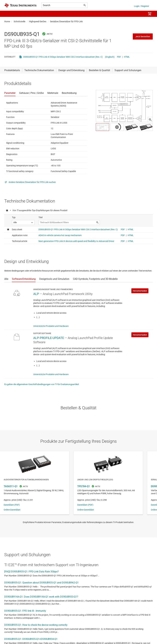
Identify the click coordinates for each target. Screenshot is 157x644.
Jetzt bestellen (143, 36)
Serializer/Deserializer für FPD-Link (66, 21)
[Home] (20, 5)
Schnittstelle (19, 21)
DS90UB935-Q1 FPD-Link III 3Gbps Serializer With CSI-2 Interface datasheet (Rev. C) (63, 57)
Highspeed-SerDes (38, 21)
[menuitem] (141, 14)
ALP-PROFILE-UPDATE (49, 338)
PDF (119, 57)
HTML (127, 57)
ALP (36, 294)
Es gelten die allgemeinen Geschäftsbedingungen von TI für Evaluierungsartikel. (42, 384)
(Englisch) (110, 57)
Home (7, 21)
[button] (7, 14)
